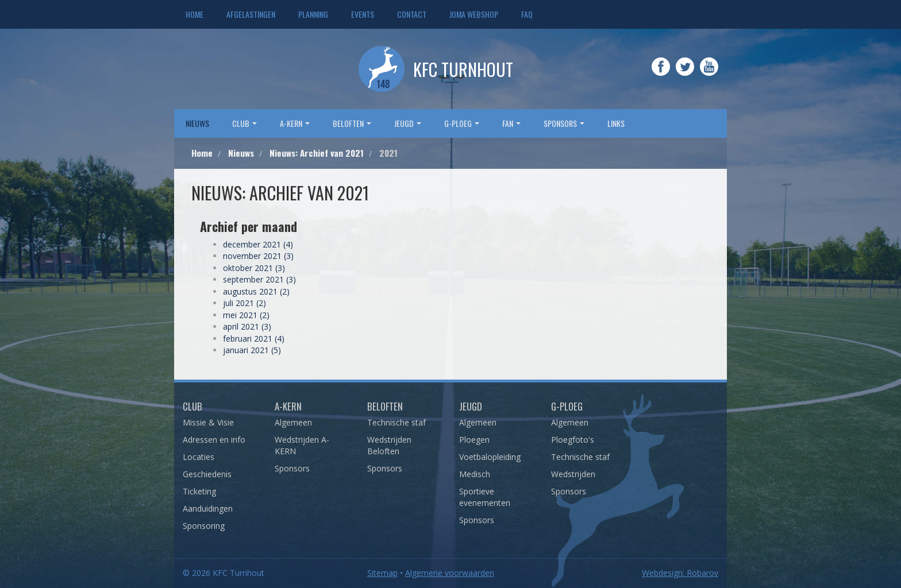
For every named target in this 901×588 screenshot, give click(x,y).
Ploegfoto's (573, 440)
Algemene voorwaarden (450, 573)
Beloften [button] (352, 123)
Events (363, 14)
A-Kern (288, 406)
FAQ (527, 14)
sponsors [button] (564, 123)
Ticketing (199, 491)
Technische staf (396, 422)
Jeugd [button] (408, 123)
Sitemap (382, 573)
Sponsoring (204, 526)
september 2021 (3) (259, 279)
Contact (412, 14)
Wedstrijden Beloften (389, 445)
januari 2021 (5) (252, 350)
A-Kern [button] (295, 123)
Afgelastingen (251, 14)
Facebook (661, 75)
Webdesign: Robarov (680, 573)
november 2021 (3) (258, 256)
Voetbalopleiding (490, 457)
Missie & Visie (208, 422)
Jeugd (471, 406)
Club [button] (244, 123)
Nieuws (197, 123)
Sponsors (292, 468)
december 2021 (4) (258, 244)
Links (616, 123)
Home (195, 14)
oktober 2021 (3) (254, 268)
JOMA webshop (474, 14)
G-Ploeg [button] (462, 123)
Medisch (475, 474)
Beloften (385, 406)
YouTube (709, 75)
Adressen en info (214, 440)
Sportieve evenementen (485, 497)
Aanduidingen (208, 508)
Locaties (199, 457)
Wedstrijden (573, 474)
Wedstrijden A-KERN (302, 445)
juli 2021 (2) (244, 303)
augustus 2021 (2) (256, 291)
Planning (313, 14)
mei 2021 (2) (246, 315)
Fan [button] (511, 123)
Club (192, 406)
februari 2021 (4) (254, 339)
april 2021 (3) (247, 326)
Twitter (685, 75)
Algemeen (293, 422)
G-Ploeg (567, 406)
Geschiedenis (207, 474)
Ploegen (474, 440)
